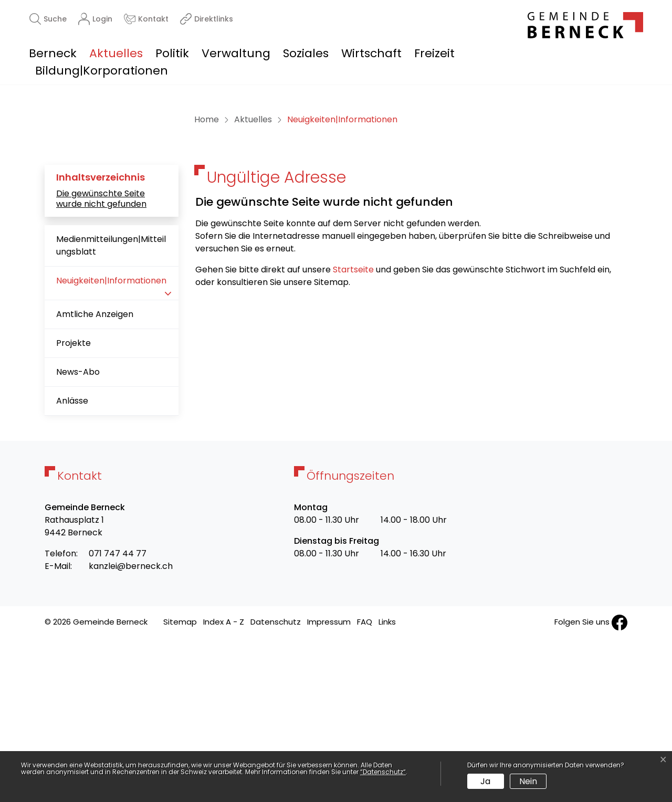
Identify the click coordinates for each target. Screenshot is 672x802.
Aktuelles (116, 53)
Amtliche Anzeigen (95, 477)
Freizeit (434, 53)
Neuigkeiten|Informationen (111, 447)
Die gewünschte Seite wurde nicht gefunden (101, 361)
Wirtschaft (371, 53)
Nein (528, 781)
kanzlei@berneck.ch (131, 729)
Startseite (353, 432)
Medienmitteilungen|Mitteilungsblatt (111, 408)
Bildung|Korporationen (102, 71)
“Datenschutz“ (383, 772)
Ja (485, 781)
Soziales (306, 53)
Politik (172, 53)
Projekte (73, 506)
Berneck (53, 53)
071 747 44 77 (118, 716)
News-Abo (78, 535)
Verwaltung (236, 53)
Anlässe (72, 563)
